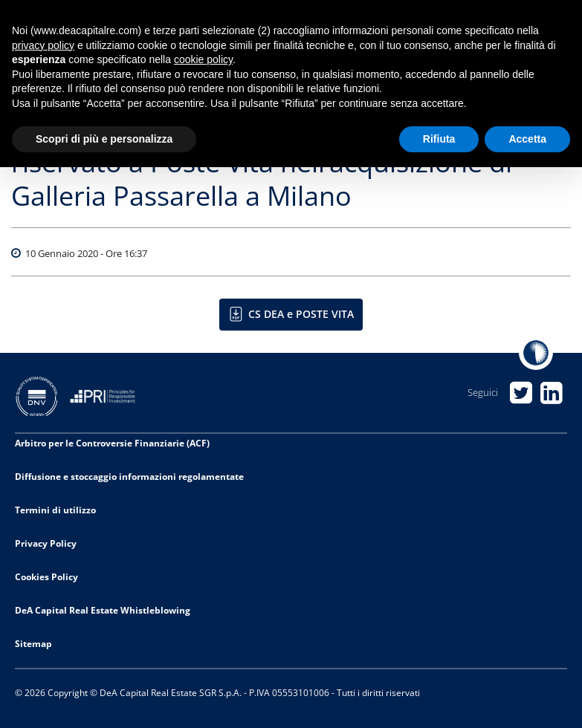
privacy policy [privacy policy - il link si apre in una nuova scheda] (43, 45)
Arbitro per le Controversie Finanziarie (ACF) (112, 443)
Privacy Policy (46, 543)
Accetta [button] (527, 139)
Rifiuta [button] (439, 139)
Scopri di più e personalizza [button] (104, 139)
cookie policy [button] (203, 59)
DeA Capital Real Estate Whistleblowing (103, 610)
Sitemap (33, 644)
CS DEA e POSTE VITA (301, 314)
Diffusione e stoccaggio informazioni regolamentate (129, 477)
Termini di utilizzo (55, 510)
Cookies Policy (46, 577)
